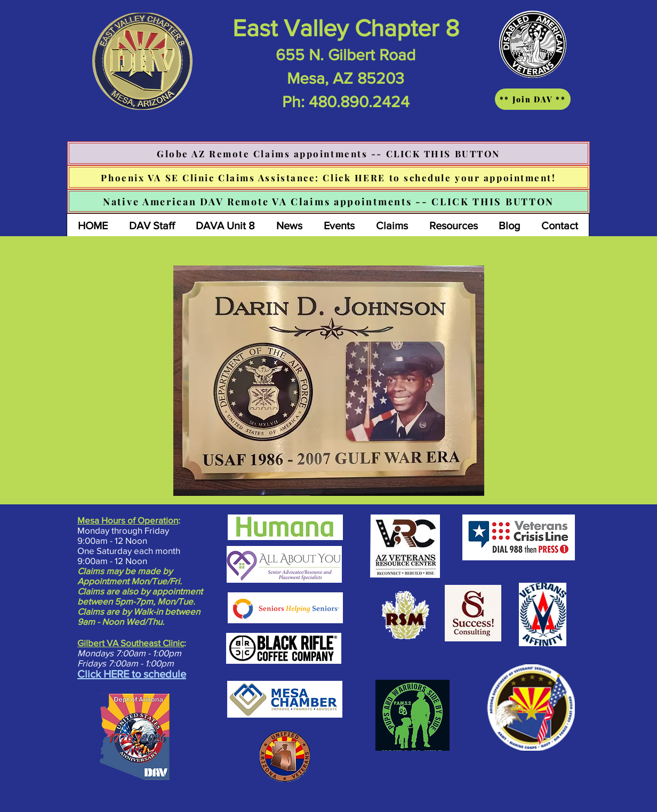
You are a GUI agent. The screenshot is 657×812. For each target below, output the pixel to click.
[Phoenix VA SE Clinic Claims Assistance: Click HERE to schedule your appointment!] (328, 177)
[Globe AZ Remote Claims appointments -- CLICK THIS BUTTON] (328, 153)
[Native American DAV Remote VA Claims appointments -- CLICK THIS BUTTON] (328, 201)
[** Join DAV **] (533, 99)
